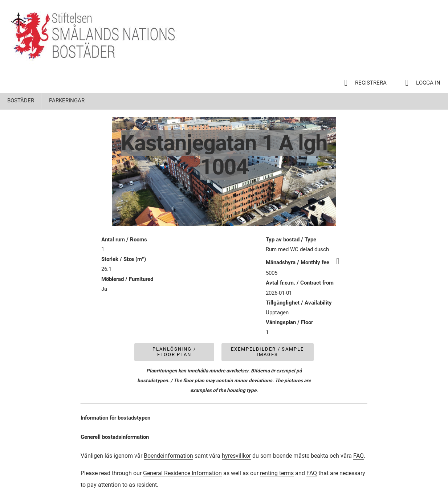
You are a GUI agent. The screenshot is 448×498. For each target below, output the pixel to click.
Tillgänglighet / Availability (299, 303)
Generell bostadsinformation (115, 437)
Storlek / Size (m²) (124, 259)
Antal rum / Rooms (124, 240)
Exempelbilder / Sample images (267, 352)
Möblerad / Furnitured (127, 279)
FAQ (359, 456)
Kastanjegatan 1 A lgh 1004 (224, 155)
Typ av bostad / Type (291, 240)
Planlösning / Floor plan (174, 352)
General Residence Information (182, 473)
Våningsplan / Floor (289, 322)
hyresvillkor (236, 456)
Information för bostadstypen (115, 418)
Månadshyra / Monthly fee (306, 262)
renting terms (277, 473)
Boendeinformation (168, 456)
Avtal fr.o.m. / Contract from (300, 283)
